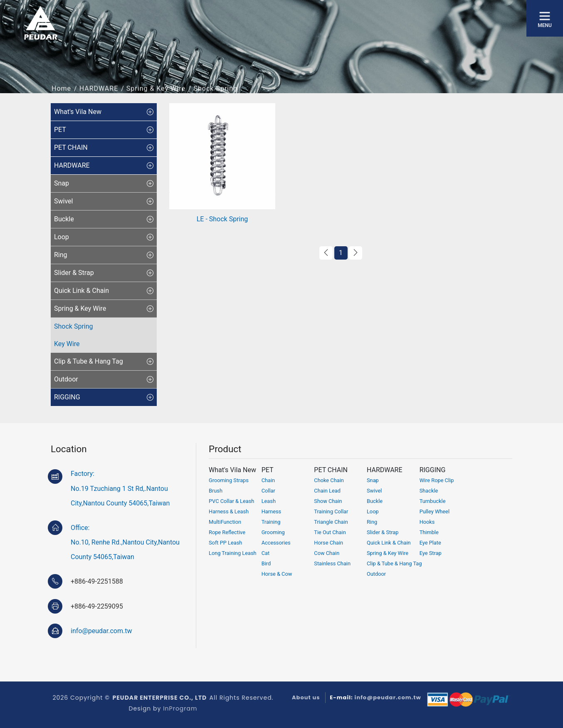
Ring (372, 522)
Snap (373, 480)
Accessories (276, 543)
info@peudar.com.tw (101, 631)
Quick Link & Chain (389, 543)
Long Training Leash (233, 553)
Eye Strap (431, 553)
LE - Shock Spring (222, 219)
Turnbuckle (433, 501)
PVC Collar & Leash (231, 501)
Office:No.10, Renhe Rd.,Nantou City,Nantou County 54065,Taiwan (125, 542)
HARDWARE (99, 93)
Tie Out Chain (330, 532)
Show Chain (328, 501)
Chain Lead (327, 491)
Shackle (429, 491)
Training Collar (331, 511)
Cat (265, 553)
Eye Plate (430, 543)
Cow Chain (327, 553)
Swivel (374, 491)
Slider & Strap (383, 532)
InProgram (180, 708)
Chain (268, 480)
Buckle (375, 501)
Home (61, 93)
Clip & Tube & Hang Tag (394, 563)
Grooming (273, 532)
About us (306, 697)
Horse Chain (328, 543)
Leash (269, 501)
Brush (216, 491)
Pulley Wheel (435, 511)
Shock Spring (74, 326)
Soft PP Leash (225, 543)
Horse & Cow (277, 574)
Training (271, 522)
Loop (373, 511)
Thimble (429, 532)
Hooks (427, 522)
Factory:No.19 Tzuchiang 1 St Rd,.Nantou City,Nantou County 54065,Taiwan (120, 488)
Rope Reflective (227, 532)
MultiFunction (225, 522)
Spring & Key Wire (156, 93)
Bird (266, 563)
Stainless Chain (332, 563)
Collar (268, 491)
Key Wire (67, 344)
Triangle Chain (331, 522)
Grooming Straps (229, 480)
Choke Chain (329, 480)
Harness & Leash (229, 511)
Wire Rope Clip (437, 480)
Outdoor (376, 574)
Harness (272, 511)
